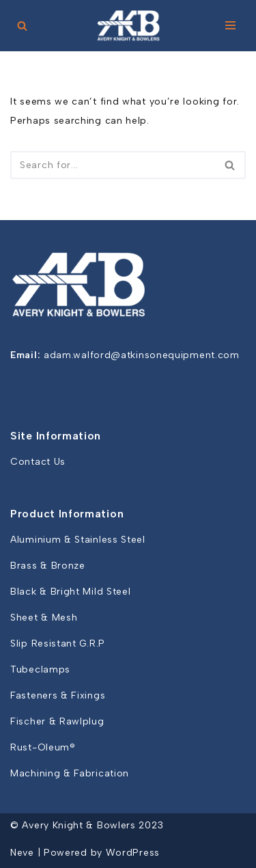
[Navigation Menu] (230, 25)
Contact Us (38, 462)
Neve (22, 853)
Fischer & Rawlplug (57, 721)
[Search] (22, 26)
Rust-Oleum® (43, 747)
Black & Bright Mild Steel (71, 592)
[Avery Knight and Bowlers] (128, 26)
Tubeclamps (40, 669)
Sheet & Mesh (44, 618)
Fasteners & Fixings (58, 695)
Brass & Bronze (48, 566)
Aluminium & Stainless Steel (78, 540)
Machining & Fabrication (70, 773)
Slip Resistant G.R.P (58, 643)
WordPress (133, 853)
